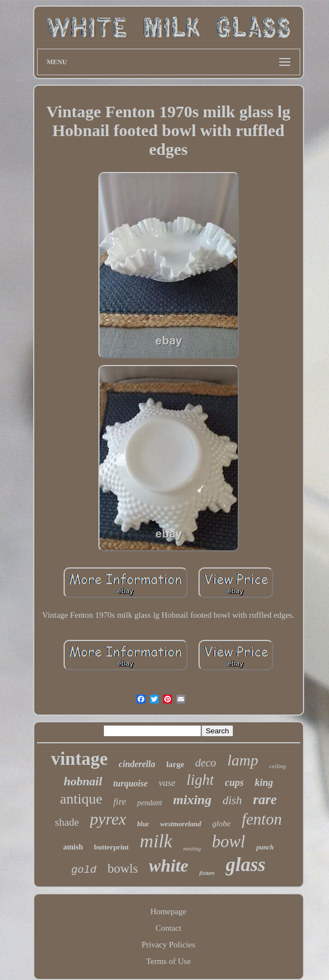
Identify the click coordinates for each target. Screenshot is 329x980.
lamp (243, 760)
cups (234, 783)
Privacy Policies (168, 945)
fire (120, 802)
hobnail (83, 781)
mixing (192, 800)
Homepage (168, 911)
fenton (262, 819)
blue (143, 824)
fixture (207, 873)
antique (81, 799)
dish (232, 800)
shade (67, 822)
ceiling (278, 766)
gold (84, 870)
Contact (168, 928)
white (168, 866)
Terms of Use (168, 961)
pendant (150, 803)
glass (246, 865)
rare (265, 799)
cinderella (137, 764)
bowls (122, 869)
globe (221, 823)
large (175, 764)
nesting (192, 848)
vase (167, 783)
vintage (79, 759)
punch (265, 847)
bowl (228, 841)
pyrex (108, 819)
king (264, 783)
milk (156, 841)
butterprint (111, 847)
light (200, 780)
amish (73, 847)
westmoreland (180, 824)
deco (206, 763)
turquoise (130, 783)
